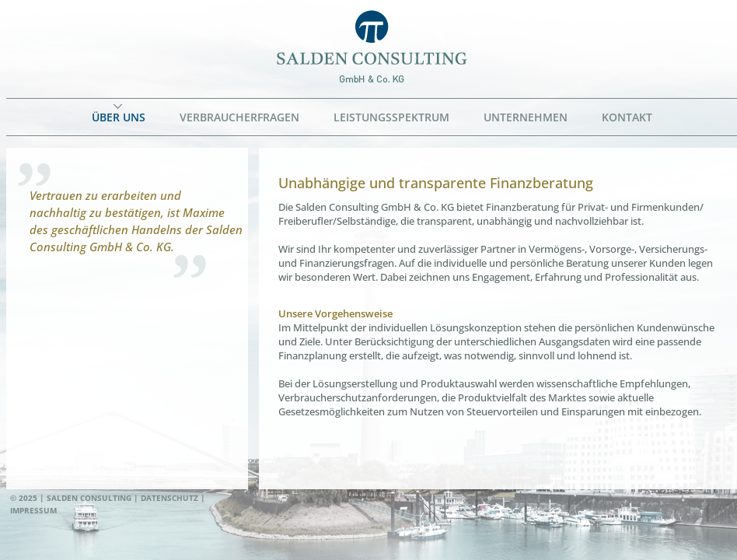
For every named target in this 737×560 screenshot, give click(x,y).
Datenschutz (169, 498)
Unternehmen (526, 117)
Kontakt (627, 117)
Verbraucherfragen (239, 117)
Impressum (33, 510)
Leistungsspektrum (391, 117)
